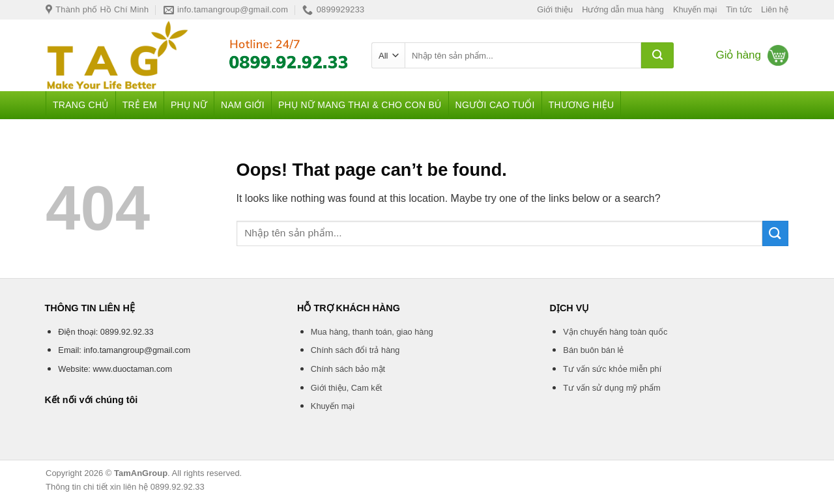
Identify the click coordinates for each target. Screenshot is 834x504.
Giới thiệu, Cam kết (346, 388)
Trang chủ (81, 105)
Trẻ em (140, 105)
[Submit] (657, 55)
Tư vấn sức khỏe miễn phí (612, 369)
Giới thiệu (555, 9)
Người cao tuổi (495, 105)
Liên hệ (775, 9)
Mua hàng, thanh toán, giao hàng (372, 332)
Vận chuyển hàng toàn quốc (615, 332)
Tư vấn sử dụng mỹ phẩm (611, 388)
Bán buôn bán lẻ (593, 350)
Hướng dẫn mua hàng (623, 9)
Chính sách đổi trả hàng (355, 350)
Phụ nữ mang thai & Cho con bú (360, 105)
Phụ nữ (189, 105)
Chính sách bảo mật (348, 369)
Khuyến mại (695, 9)
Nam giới (243, 105)
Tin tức (739, 9)
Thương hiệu (582, 105)
